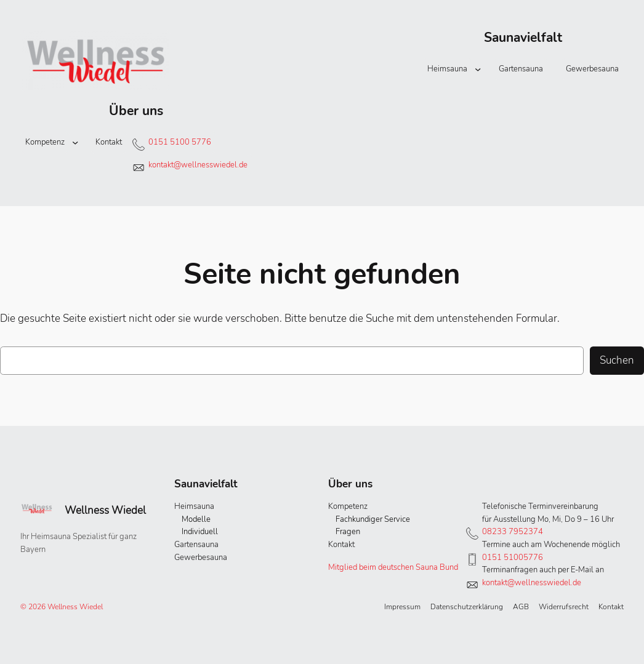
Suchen (617, 360)
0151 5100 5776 (180, 142)
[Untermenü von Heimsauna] (478, 69)
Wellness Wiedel (105, 510)
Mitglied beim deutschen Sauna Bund (393, 567)
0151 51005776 (513, 558)
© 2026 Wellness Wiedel (62, 607)
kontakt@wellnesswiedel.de (198, 165)
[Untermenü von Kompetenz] (75, 142)
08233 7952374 (513, 532)
